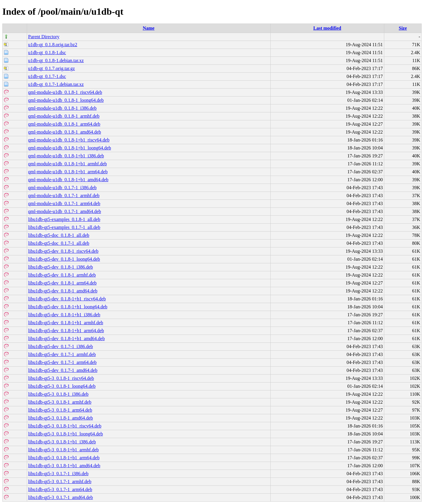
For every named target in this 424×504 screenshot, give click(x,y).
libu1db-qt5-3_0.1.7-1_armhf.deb (60, 481)
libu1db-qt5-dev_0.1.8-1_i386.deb (61, 267)
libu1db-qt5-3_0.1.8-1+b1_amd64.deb (64, 466)
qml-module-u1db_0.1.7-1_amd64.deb (65, 211)
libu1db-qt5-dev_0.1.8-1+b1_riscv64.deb (67, 299)
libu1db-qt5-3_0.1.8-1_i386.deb (58, 394)
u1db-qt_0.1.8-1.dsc (47, 53)
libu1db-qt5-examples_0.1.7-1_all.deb (64, 227)
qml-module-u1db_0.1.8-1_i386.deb (62, 108)
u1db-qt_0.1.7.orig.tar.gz (52, 68)
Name (149, 28)
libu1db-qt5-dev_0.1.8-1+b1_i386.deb (64, 315)
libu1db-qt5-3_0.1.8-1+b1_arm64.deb (64, 458)
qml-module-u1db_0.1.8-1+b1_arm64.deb (68, 172)
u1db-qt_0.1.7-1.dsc (47, 76)
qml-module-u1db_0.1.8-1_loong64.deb (66, 100)
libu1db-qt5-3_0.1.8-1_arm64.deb (60, 410)
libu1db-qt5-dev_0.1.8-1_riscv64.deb (63, 251)
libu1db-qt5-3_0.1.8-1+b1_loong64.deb (66, 434)
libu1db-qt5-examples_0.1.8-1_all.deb (64, 219)
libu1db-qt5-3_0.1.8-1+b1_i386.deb (62, 442)
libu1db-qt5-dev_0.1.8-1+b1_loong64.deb (68, 307)
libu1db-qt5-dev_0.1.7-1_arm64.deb (62, 362)
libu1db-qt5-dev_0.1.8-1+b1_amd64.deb (67, 339)
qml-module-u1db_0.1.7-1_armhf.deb (64, 196)
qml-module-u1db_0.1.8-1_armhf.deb (64, 116)
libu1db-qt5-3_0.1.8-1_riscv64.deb (61, 378)
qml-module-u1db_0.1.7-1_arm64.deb (64, 203)
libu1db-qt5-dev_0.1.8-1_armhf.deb (62, 275)
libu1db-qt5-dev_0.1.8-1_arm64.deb (62, 283)
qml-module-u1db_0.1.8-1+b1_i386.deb (66, 156)
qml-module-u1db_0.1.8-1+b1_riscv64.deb (69, 140)
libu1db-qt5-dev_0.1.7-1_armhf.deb (62, 354)
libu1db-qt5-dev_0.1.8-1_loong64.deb (64, 259)
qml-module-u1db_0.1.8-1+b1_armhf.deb (68, 164)
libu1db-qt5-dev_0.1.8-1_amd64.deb (63, 291)
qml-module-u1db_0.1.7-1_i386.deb (62, 188)
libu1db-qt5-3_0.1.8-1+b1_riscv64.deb (65, 426)
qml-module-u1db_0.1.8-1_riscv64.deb (65, 92)
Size (403, 28)
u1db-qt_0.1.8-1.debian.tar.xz (56, 60)
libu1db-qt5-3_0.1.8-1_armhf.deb (60, 402)
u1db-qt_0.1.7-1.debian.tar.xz (56, 84)
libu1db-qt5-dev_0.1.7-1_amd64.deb (63, 370)
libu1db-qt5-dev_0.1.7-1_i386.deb (61, 346)
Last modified (327, 28)
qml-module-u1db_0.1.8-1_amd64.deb (65, 132)
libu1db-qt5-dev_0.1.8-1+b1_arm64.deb (66, 331)
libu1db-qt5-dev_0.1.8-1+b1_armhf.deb (66, 323)
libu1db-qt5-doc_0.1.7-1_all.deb (59, 243)
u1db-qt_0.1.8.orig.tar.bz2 (53, 45)
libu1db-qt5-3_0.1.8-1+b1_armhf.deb (64, 450)
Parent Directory (44, 37)
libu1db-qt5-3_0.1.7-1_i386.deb (58, 474)
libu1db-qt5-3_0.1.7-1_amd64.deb (61, 497)
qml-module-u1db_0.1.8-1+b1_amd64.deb (68, 180)
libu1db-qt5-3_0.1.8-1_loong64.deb (62, 386)
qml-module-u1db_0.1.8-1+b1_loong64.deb (70, 148)
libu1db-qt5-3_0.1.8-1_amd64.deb (61, 418)
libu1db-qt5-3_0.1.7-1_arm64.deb (60, 489)
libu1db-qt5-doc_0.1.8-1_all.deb (59, 235)
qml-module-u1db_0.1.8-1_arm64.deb (64, 124)
